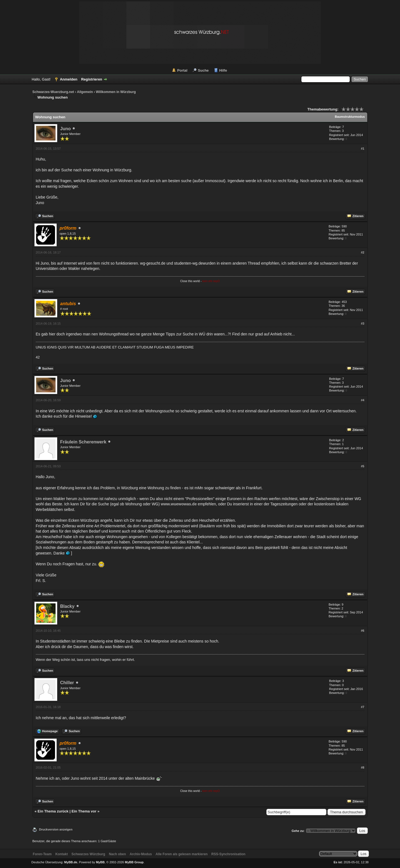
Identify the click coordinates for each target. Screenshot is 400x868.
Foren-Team (42, 854)
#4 (362, 400)
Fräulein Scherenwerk (83, 442)
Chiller (67, 683)
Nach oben (117, 854)
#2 (362, 252)
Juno (66, 129)
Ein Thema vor (84, 811)
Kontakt (62, 854)
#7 (362, 707)
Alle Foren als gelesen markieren (182, 854)
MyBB (100, 862)
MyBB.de (71, 862)
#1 (362, 149)
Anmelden (68, 79)
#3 (362, 323)
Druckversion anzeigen (56, 829)
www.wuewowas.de (179, 504)
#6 (362, 631)
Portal (182, 70)
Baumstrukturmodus (350, 117)
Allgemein (85, 92)
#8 (362, 767)
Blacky (67, 606)
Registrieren (92, 79)
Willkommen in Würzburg (116, 92)
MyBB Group (134, 862)
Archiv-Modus (141, 854)
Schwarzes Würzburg (88, 854)
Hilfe (223, 70)
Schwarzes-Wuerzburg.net (53, 92)
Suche (203, 70)
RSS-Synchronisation (228, 854)
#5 (362, 466)
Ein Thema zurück (53, 811)
